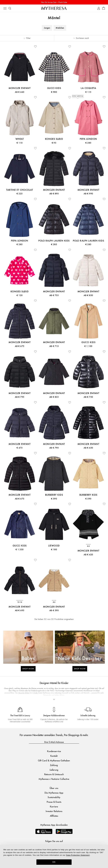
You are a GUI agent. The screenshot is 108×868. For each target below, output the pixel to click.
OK (54, 862)
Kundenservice (54, 751)
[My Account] (99, 8)
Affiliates (54, 816)
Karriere (54, 806)
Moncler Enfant (24, 693)
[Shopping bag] (104, 8)
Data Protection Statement (78, 855)
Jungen (47, 28)
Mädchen (60, 28)
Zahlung (54, 765)
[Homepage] (54, 8)
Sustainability (54, 797)
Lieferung (54, 770)
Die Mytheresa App (54, 793)
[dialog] (54, 856)
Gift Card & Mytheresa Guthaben (54, 760)
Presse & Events (54, 802)
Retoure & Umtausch (54, 774)
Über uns (54, 788)
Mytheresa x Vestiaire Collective (54, 779)
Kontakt (54, 756)
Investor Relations (54, 811)
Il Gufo (35, 693)
